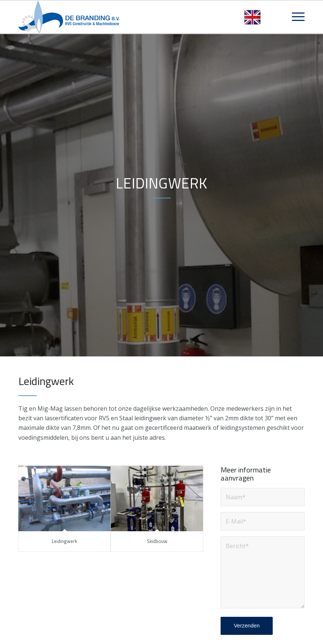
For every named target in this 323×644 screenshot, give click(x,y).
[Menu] (295, 17)
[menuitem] (277, 17)
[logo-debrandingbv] (69, 17)
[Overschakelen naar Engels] (252, 17)
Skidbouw (157, 541)
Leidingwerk (64, 541)
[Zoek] (277, 17)
